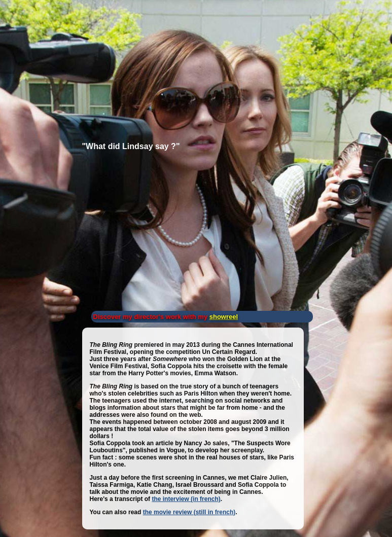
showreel (224, 317)
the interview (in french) (186, 499)
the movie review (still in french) (189, 512)
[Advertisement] (79, 66)
